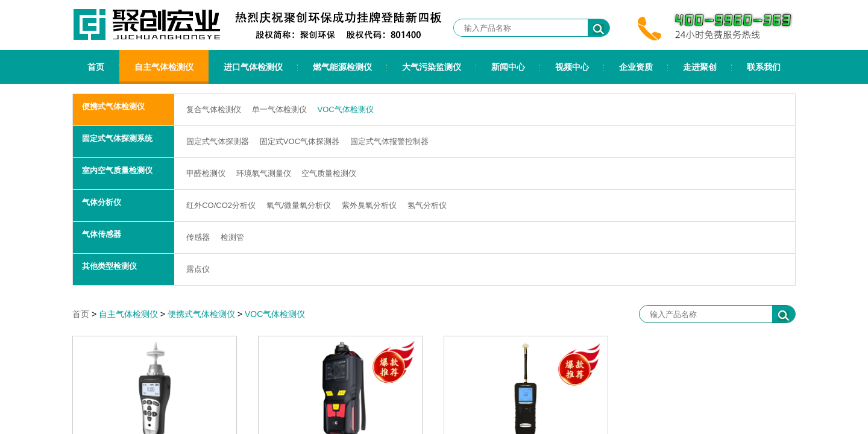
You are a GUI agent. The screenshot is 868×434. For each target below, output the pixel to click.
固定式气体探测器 (218, 141)
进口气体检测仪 (253, 67)
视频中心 (572, 67)
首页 (96, 67)
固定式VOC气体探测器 (300, 141)
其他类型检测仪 (109, 266)
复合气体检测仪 (214, 109)
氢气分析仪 (427, 205)
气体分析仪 (102, 202)
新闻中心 (508, 67)
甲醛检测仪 (206, 173)
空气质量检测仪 (329, 173)
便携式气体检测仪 (113, 106)
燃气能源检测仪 (342, 67)
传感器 (198, 237)
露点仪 (198, 269)
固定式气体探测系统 (117, 138)
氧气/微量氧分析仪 (299, 205)
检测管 (232, 237)
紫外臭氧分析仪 (369, 205)
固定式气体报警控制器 (389, 141)
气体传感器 (102, 234)
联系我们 (764, 67)
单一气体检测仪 (279, 109)
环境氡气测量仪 (264, 173)
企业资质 (636, 67)
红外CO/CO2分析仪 (221, 205)
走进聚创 (700, 67)
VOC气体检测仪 (345, 109)
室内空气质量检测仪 (117, 170)
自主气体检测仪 (164, 67)
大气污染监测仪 (432, 67)
